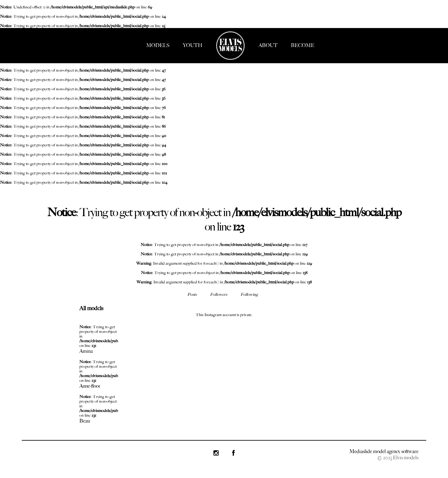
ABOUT (268, 45)
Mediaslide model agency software (384, 451)
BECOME (303, 45)
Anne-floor (90, 386)
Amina (86, 351)
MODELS (158, 45)
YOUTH (193, 45)
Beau (85, 421)
